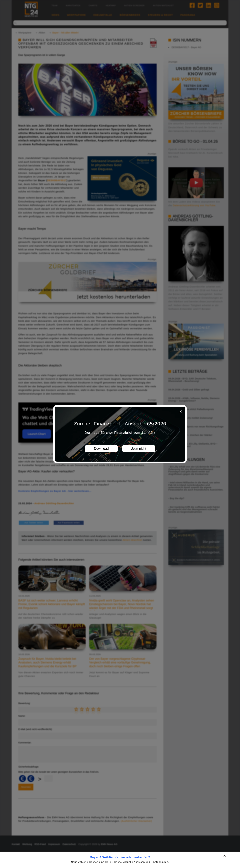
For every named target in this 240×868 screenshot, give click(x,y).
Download (101, 449)
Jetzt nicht (139, 449)
